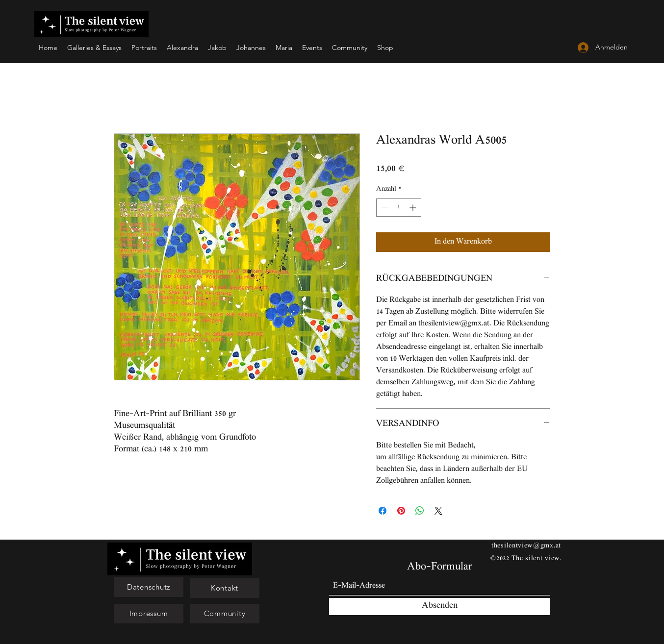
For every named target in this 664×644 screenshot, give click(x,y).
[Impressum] (149, 614)
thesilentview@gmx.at (526, 546)
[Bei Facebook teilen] (383, 511)
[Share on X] (438, 511)
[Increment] (414, 208)
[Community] (225, 614)
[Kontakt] (225, 588)
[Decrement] (384, 208)
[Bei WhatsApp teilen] (420, 511)
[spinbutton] (399, 208)
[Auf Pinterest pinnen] (401, 511)
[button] (149, 587)
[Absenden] (439, 607)
